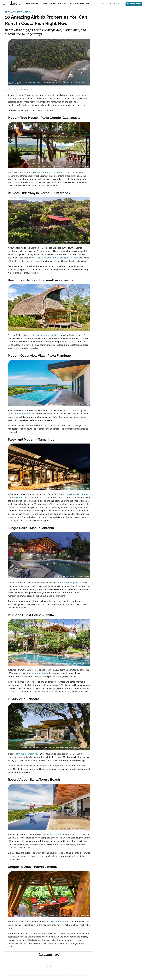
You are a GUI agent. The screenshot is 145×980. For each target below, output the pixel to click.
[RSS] (123, 4)
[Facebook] (102, 4)
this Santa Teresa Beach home (57, 834)
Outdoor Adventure (79, 4)
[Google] (118, 4)
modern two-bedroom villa (25, 754)
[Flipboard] (114, 4)
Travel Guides (48, 4)
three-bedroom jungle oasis (71, 583)
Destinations (32, 4)
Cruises (62, 4)
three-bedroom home (36, 673)
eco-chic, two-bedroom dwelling (42, 335)
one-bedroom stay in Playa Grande (54, 173)
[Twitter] (110, 4)
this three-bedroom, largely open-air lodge (58, 258)
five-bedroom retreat (61, 922)
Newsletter (134, 4)
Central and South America (18, 12)
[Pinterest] (106, 4)
